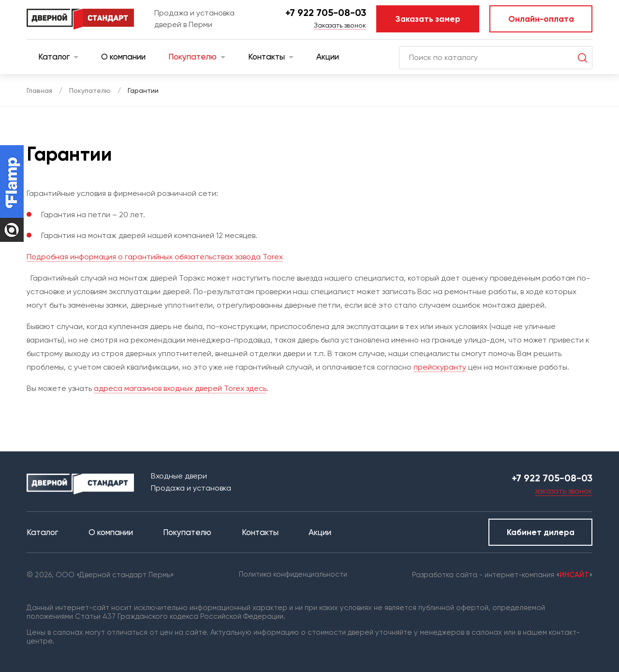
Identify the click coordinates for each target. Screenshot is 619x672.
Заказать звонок (340, 25)
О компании (123, 57)
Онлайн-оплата (541, 19)
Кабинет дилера (541, 532)
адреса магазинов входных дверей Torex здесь (180, 388)
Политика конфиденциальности (293, 574)
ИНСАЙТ (574, 575)
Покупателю (197, 57)
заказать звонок (564, 491)
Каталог (58, 57)
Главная (39, 90)
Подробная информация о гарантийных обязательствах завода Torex (155, 257)
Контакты (271, 57)
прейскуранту (440, 367)
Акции (328, 57)
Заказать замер (428, 19)
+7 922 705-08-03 (326, 13)
